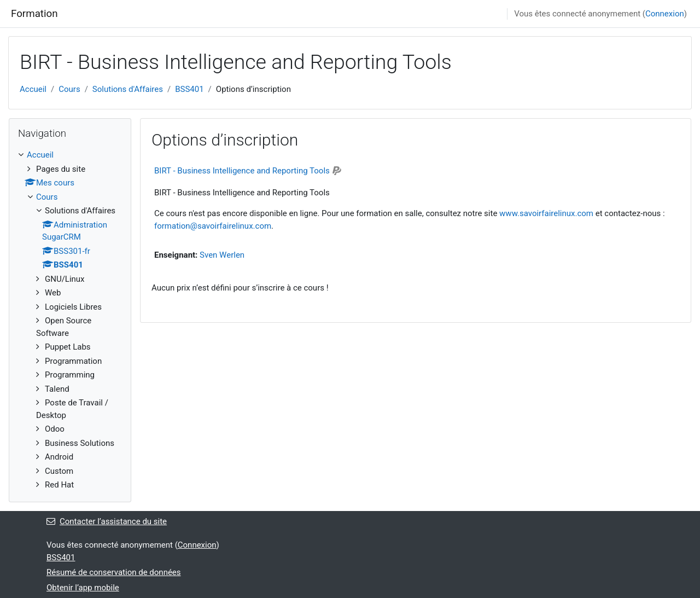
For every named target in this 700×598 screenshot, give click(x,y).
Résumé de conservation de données (114, 572)
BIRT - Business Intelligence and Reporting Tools (242, 171)
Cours (69, 89)
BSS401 (189, 89)
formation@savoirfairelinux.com (213, 226)
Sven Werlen (222, 255)
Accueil (33, 89)
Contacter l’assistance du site (107, 521)
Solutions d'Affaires (128, 89)
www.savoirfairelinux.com (546, 213)
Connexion (665, 14)
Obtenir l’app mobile (83, 588)
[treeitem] (70, 320)
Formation (34, 14)
